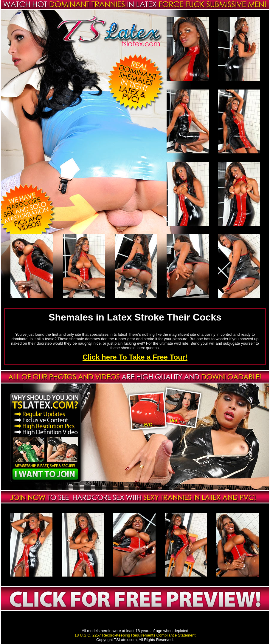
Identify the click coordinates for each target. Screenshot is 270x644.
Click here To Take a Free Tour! (135, 357)
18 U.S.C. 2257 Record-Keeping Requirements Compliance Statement (135, 635)
